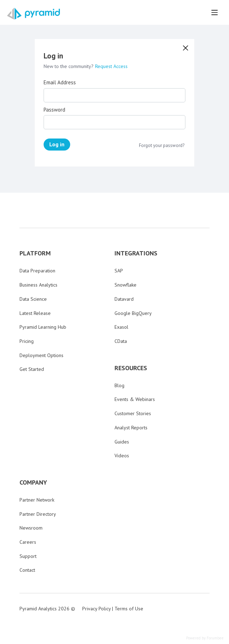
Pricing (27, 341)
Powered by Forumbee (205, 638)
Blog (119, 385)
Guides (122, 442)
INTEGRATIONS (136, 253)
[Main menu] (214, 12)
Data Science (33, 299)
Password (54, 110)
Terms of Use (129, 609)
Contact (27, 570)
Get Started (32, 369)
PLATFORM (35, 253)
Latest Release (35, 313)
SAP (119, 271)
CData (121, 341)
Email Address (60, 83)
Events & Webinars (135, 399)
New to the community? (69, 66)
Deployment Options (41, 355)
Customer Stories (133, 413)
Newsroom (31, 528)
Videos (122, 456)
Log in (57, 144)
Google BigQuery (133, 313)
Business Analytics (38, 285)
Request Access (111, 66)
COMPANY (33, 482)
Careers (28, 542)
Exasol (121, 327)
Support (28, 556)
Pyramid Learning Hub (43, 327)
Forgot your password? (162, 146)
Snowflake (125, 285)
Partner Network (37, 500)
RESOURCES (131, 368)
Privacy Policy (96, 609)
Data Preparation (37, 271)
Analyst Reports (131, 428)
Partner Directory (38, 514)
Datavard (124, 299)
